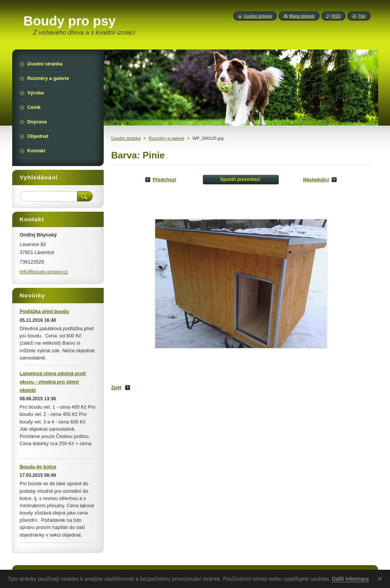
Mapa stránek (302, 16)
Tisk (362, 16)
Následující (316, 180)
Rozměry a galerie (166, 138)
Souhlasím (381, 578)
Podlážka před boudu (44, 311)
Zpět (116, 387)
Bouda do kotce (38, 467)
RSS (336, 16)
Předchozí (165, 180)
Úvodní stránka (126, 138)
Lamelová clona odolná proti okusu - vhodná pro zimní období (53, 382)
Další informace (351, 579)
